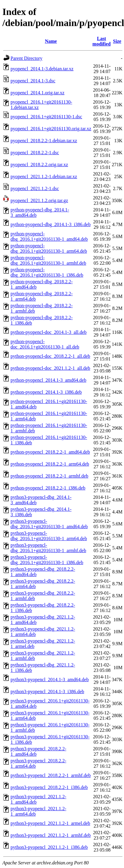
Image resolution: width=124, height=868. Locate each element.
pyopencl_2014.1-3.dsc (33, 81)
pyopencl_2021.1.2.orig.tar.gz (39, 200)
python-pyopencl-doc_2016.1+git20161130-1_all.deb (45, 344)
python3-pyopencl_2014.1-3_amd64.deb (50, 680)
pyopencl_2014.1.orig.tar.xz (38, 93)
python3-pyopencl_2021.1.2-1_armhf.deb (51, 835)
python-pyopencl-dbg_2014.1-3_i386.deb (51, 224)
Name (51, 41)
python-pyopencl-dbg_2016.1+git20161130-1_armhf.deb (48, 260)
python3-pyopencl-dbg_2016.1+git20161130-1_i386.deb (47, 560)
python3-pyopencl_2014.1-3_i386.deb (47, 691)
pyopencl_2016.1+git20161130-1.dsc (46, 117)
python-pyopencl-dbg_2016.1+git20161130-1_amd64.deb (49, 236)
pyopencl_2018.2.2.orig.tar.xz (39, 165)
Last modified (101, 41)
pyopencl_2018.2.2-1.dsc (35, 153)
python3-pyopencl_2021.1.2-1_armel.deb (50, 823)
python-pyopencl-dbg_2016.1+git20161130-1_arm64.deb (49, 248)
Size (117, 41)
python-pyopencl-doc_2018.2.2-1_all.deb (50, 356)
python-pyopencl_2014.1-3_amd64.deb (48, 380)
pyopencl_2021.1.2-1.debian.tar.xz (44, 177)
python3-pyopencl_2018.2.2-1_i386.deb (49, 787)
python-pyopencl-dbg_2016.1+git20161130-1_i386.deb (47, 272)
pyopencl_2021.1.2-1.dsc (35, 188)
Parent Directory (26, 58)
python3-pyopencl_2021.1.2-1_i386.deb (49, 847)
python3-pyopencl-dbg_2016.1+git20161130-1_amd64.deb (49, 524)
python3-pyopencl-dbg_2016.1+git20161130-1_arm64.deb (49, 536)
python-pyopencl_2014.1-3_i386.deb (46, 392)
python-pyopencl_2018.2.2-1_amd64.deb (50, 452)
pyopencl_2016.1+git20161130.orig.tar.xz (51, 129)
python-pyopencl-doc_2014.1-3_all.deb (48, 332)
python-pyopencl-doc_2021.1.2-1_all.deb (50, 368)
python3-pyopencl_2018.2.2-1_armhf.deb (51, 775)
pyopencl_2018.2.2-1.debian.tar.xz (44, 141)
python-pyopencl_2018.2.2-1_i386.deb (48, 488)
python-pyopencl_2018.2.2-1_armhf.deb (49, 476)
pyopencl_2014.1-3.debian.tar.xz (42, 69)
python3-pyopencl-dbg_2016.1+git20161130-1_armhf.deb (48, 548)
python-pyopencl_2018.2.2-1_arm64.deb (50, 464)
